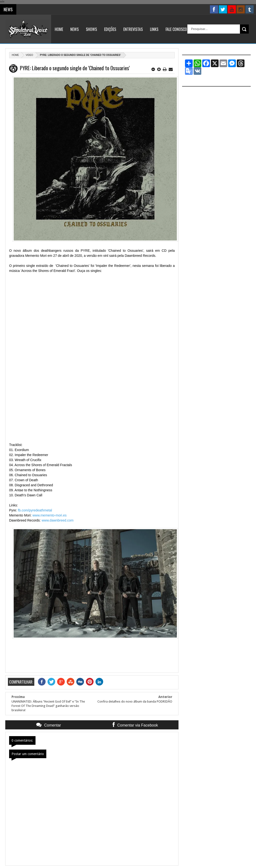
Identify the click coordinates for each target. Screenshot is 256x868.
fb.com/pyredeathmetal (35, 510)
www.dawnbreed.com (57, 520)
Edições (110, 29)
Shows (91, 29)
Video (29, 55)
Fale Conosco (176, 29)
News (74, 29)
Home (59, 29)
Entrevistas (133, 29)
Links (154, 29)
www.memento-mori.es (49, 515)
